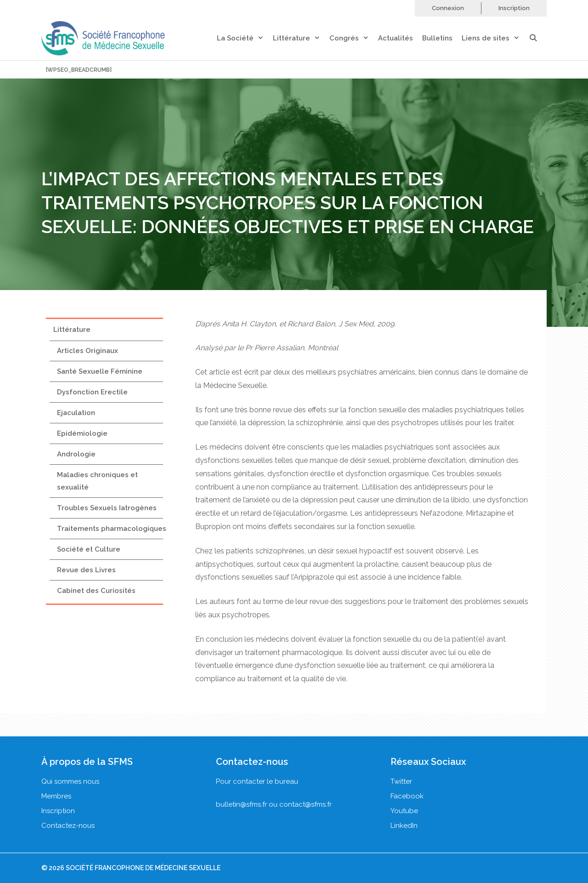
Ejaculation (76, 413)
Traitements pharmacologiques (112, 529)
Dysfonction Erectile (92, 392)
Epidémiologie (82, 433)
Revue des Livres (86, 570)
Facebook (407, 796)
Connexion (448, 8)
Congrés (354, 38)
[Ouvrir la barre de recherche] (538, 38)
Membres (56, 796)
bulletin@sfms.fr (241, 804)
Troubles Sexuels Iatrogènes (107, 508)
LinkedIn (404, 826)
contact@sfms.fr (305, 804)
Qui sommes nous (70, 781)
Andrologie (76, 454)
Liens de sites (495, 38)
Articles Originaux (88, 351)
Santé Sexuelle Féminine (100, 371)
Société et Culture (89, 549)
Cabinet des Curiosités (96, 591)
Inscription (514, 8)
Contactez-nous (68, 826)
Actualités (396, 38)
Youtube (404, 811)
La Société (245, 38)
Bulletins (437, 38)
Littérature (301, 38)
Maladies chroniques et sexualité (97, 481)
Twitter (401, 781)
